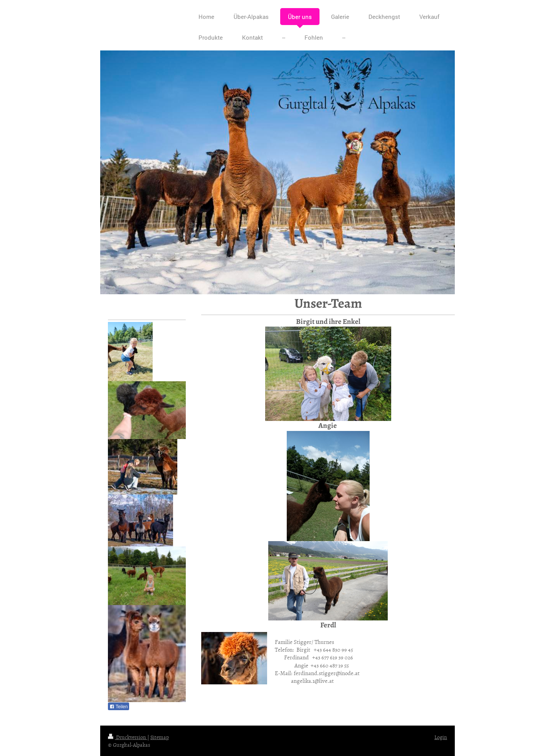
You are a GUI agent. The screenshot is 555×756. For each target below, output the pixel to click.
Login (441, 737)
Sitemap (160, 737)
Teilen (119, 707)
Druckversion (128, 737)
